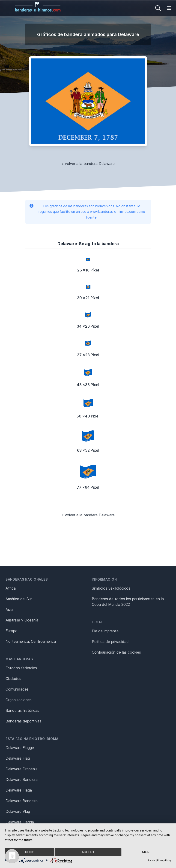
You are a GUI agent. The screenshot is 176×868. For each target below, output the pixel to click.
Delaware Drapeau (21, 769)
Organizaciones (19, 700)
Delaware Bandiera (22, 780)
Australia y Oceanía (22, 620)
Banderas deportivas (23, 721)
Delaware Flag (18, 758)
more (147, 852)
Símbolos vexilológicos (111, 588)
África (11, 588)
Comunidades (17, 689)
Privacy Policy (164, 860)
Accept (88, 852)
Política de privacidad (110, 642)
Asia (9, 609)
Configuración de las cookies (116, 652)
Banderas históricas (22, 710)
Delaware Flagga (20, 822)
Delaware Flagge (20, 748)
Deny (29, 852)
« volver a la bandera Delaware (88, 164)
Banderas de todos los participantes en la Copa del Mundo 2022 (128, 602)
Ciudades (13, 679)
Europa (11, 631)
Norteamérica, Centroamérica (31, 641)
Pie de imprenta (105, 631)
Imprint (152, 860)
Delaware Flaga (19, 790)
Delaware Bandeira (22, 801)
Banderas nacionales (27, 579)
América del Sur (19, 599)
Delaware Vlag (18, 811)
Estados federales (21, 668)
